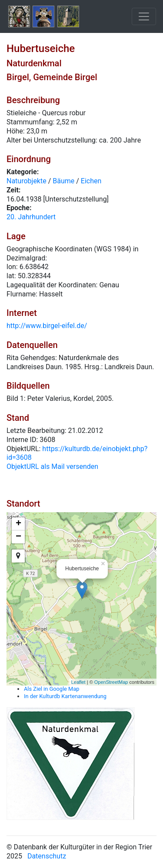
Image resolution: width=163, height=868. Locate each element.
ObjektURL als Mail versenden (52, 467)
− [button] (18, 537)
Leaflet (78, 682)
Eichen (91, 181)
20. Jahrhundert (31, 217)
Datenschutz (47, 856)
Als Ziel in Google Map (52, 689)
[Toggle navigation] (144, 16)
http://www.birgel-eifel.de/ (47, 326)
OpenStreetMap (111, 682)
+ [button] (18, 524)
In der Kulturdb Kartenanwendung (65, 696)
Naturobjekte (27, 181)
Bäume (63, 181)
